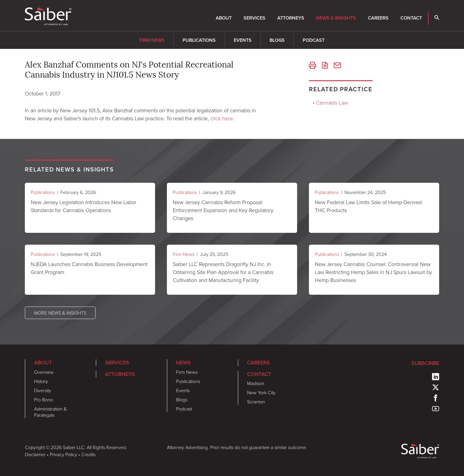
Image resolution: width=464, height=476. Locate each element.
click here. (222, 118)
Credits (88, 454)
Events (243, 40)
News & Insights (336, 18)
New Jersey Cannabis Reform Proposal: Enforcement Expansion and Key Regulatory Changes (223, 210)
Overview (44, 372)
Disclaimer (35, 454)
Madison (256, 383)
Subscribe (425, 363)
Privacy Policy (63, 454)
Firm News (152, 40)
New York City (261, 392)
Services (254, 18)
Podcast (314, 40)
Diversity (43, 390)
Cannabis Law (332, 102)
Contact (411, 18)
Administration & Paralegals (50, 412)
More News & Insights (60, 313)
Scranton (256, 402)
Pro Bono (43, 400)
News (183, 363)
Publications (199, 40)
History (41, 381)
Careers (378, 18)
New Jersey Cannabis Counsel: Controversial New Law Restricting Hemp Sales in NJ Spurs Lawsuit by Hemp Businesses (373, 272)
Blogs (277, 40)
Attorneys (291, 18)
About (224, 18)
